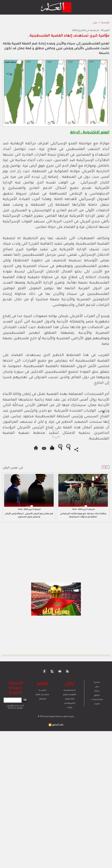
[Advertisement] (30, 434)
